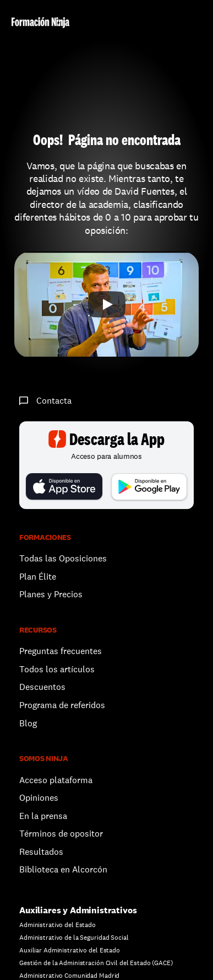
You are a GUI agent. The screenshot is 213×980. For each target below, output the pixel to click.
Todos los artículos (57, 669)
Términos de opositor (61, 834)
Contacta (54, 401)
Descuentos (43, 687)
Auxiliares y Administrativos (78, 910)
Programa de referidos (62, 705)
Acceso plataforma (56, 780)
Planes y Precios (51, 594)
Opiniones (39, 798)
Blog (28, 723)
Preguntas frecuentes (61, 651)
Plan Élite (38, 577)
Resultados (41, 852)
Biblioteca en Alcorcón (63, 869)
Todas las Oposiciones (63, 558)
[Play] (107, 304)
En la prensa (43, 816)
